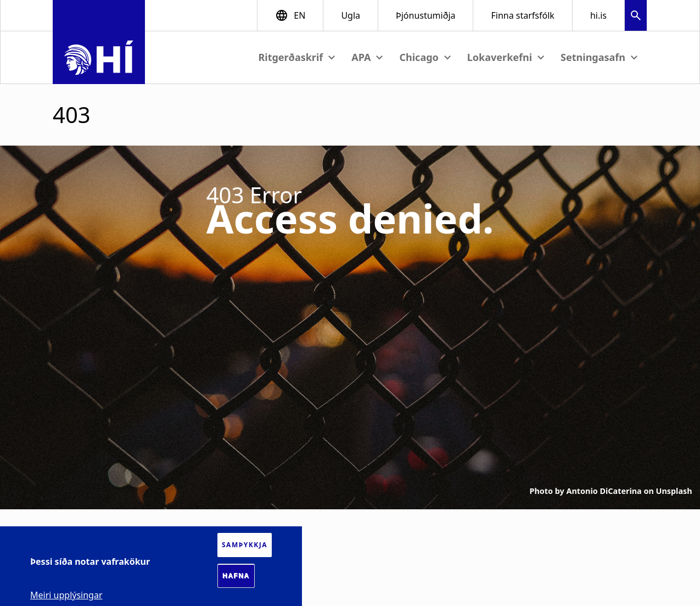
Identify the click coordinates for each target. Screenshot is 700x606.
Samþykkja (245, 545)
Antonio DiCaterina (604, 491)
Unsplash (674, 491)
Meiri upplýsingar (66, 595)
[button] (636, 17)
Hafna (236, 576)
